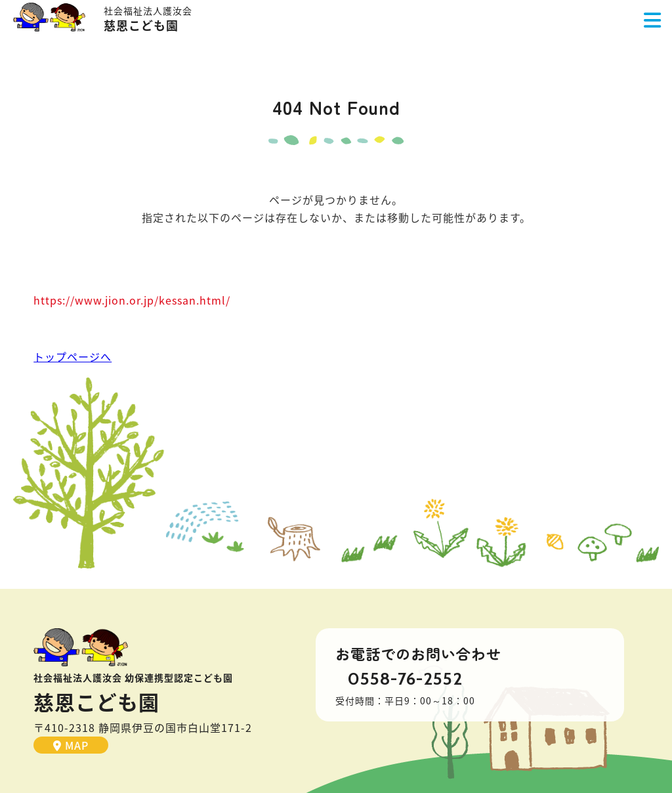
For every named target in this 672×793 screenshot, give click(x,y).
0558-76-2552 (405, 679)
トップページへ (73, 356)
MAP (71, 745)
